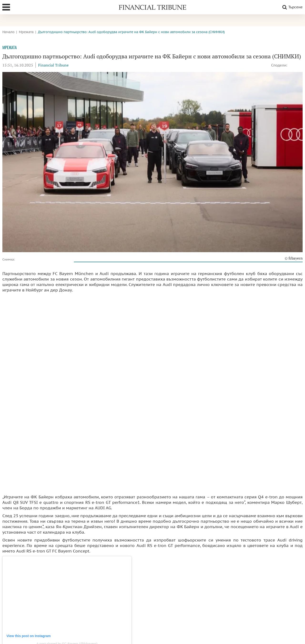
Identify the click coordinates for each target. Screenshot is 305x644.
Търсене (292, 7)
